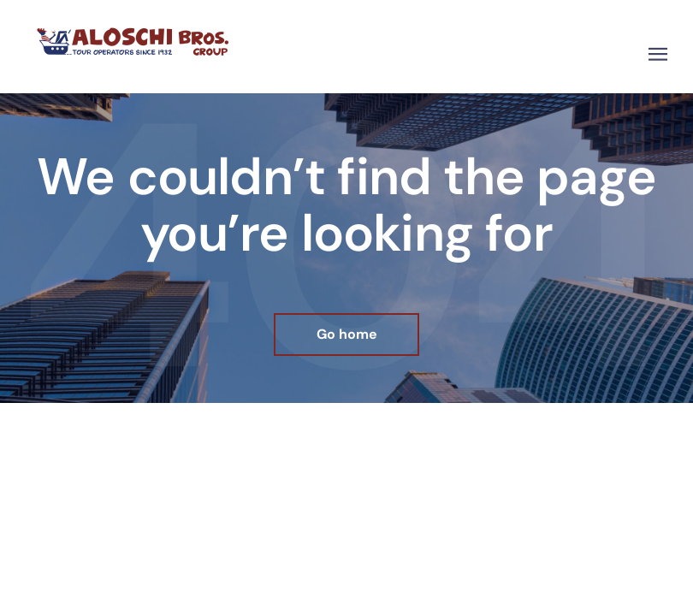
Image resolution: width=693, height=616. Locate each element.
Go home (347, 334)
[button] (658, 55)
